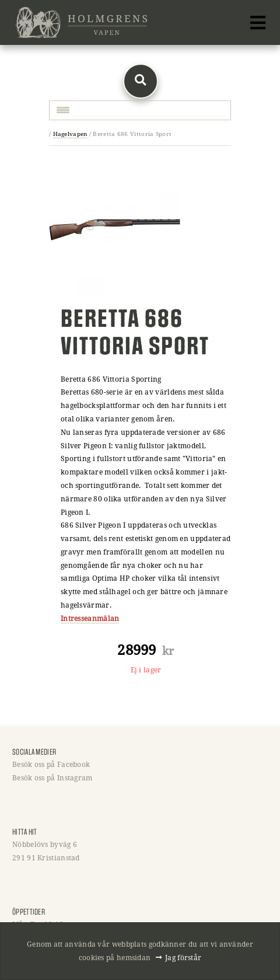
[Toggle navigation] (258, 23)
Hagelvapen (70, 134)
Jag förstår (183, 957)
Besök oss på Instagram (52, 777)
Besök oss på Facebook (51, 764)
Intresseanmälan (90, 618)
